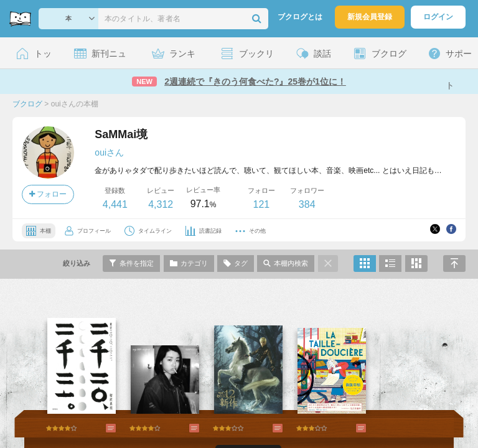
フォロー (48, 194)
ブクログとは (300, 17)
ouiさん (109, 152)
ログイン (438, 17)
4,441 (115, 204)
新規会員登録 (370, 17)
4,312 (161, 204)
